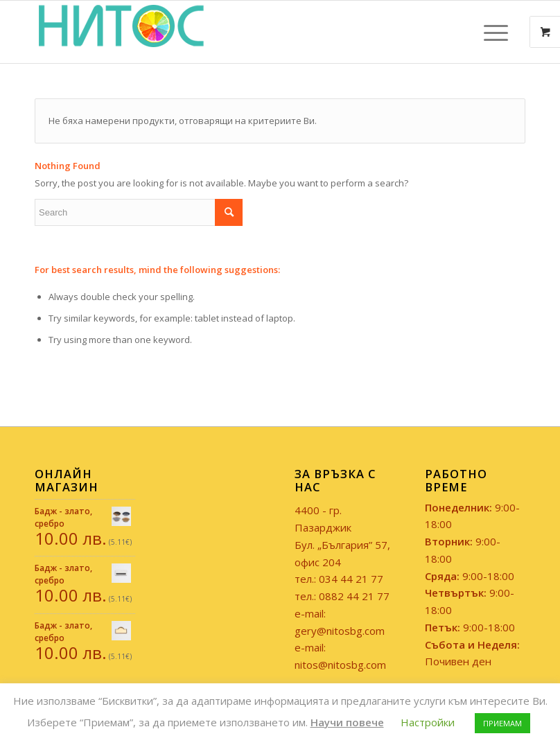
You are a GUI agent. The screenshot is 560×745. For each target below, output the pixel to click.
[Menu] (489, 32)
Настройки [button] (428, 722)
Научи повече (347, 722)
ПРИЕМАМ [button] (502, 723)
